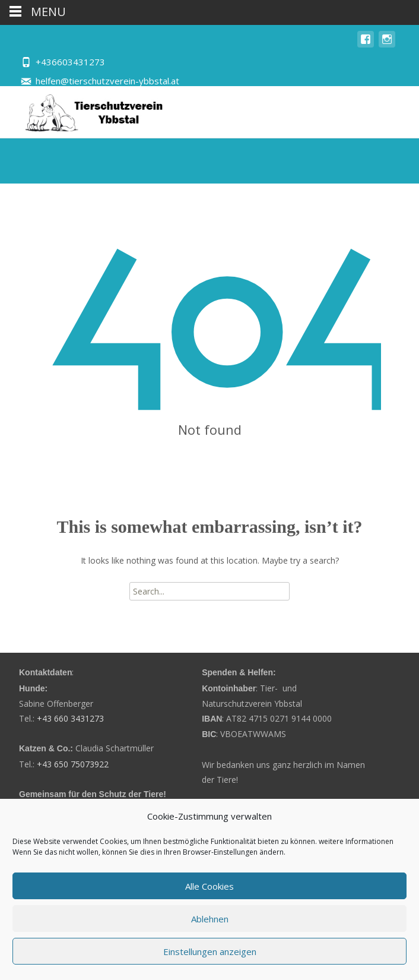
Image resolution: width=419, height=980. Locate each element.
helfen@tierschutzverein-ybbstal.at (107, 81)
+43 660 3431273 (70, 718)
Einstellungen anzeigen (210, 951)
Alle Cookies (209, 886)
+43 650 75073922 (73, 764)
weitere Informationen (356, 841)
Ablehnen (210, 919)
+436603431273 (70, 62)
